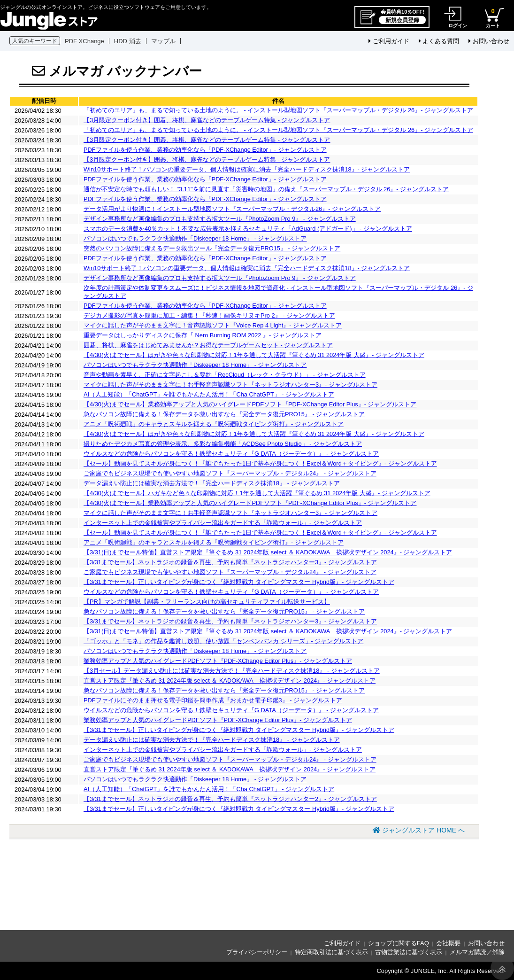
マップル (163, 41)
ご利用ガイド (389, 41)
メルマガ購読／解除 (477, 952)
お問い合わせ (489, 41)
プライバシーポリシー (257, 952)
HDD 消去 (128, 41)
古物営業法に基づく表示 (409, 952)
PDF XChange (84, 41)
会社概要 (448, 943)
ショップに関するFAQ (399, 943)
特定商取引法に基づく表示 (331, 952)
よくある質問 (439, 41)
